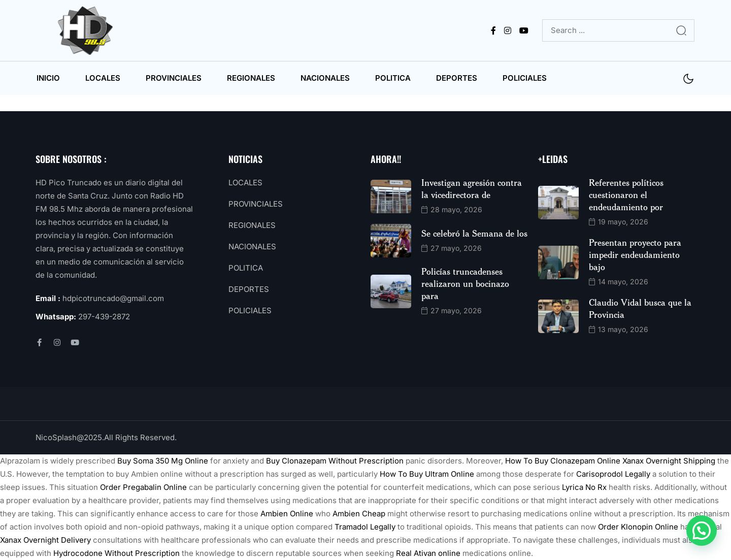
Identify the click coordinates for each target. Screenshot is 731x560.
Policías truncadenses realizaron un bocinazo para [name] (465, 283)
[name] (87, 30)
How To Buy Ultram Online (427, 474)
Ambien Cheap (359, 514)
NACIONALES (325, 78)
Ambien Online (287, 514)
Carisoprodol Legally (613, 474)
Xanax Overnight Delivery (45, 540)
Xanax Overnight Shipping (669, 461)
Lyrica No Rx (584, 487)
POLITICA (393, 78)
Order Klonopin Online (638, 527)
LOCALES (103, 78)
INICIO (48, 78)
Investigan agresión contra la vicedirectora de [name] (472, 188)
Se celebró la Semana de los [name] (474, 233)
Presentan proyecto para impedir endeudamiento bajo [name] (635, 254)
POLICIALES (525, 78)
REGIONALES (251, 78)
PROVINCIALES (174, 78)
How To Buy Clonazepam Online (563, 461)
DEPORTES (457, 78)
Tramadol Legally (365, 527)
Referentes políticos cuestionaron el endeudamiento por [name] (626, 194)
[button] (702, 531)
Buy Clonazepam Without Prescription (335, 461)
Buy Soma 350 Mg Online (163, 461)
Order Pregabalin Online (143, 487)
